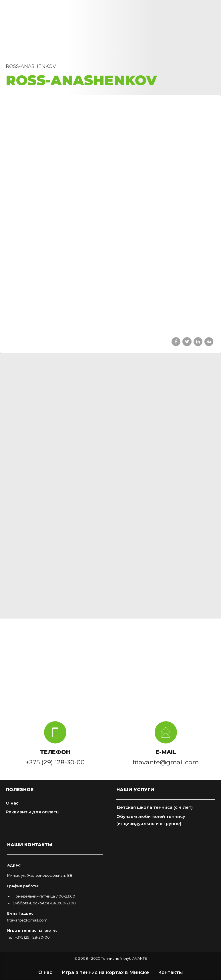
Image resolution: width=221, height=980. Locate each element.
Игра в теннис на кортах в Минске (105, 972)
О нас (12, 803)
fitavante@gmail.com (27, 920)
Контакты (170, 972)
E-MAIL (166, 752)
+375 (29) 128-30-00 (32, 937)
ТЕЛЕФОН (55, 752)
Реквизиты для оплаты (33, 812)
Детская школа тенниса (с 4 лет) (155, 807)
